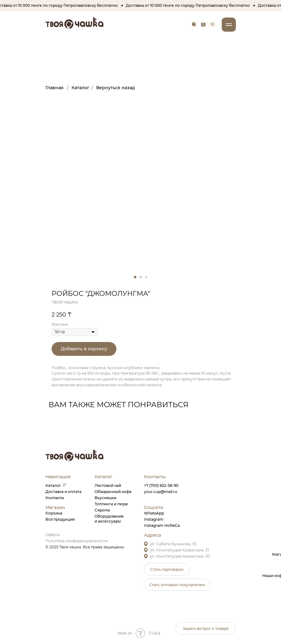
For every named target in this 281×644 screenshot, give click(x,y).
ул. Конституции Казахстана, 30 (180, 556)
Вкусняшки (105, 498)
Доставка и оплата (63, 492)
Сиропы (102, 510)
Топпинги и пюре (111, 504)
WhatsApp (154, 513)
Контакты (55, 498)
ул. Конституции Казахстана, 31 (179, 550)
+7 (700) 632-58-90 (161, 485)
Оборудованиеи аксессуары (109, 519)
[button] (167, 569)
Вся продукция (60, 519)
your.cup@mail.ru (161, 492)
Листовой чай (108, 485)
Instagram (154, 519)
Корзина (54, 513)
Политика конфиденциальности (77, 541)
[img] (194, 25)
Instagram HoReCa (162, 525)
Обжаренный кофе (113, 492)
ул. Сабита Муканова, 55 (173, 544)
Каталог (53, 485)
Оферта (53, 535)
